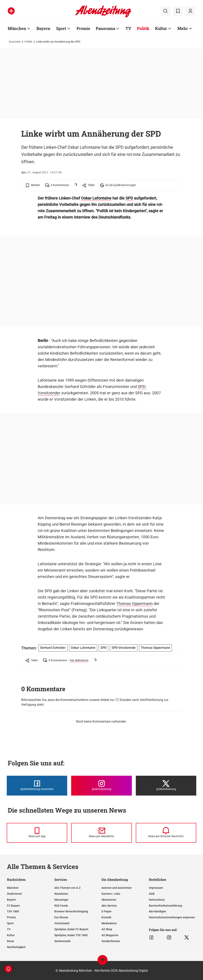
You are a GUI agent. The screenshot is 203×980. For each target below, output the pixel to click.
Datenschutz (157, 900)
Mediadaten (109, 923)
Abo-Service (109, 906)
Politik (28, 42)
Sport (10, 923)
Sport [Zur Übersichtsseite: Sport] (61, 28)
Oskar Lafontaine (96, 198)
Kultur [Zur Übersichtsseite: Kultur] (161, 28)
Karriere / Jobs (111, 894)
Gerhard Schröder (53, 648)
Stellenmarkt (62, 941)
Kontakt (106, 917)
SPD (129, 198)
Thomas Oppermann (135, 604)
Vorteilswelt (62, 923)
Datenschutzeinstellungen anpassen (172, 917)
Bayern (11, 900)
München (13, 888)
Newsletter (61, 894)
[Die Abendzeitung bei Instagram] (101, 786)
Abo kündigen (158, 911)
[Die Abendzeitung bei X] (166, 786)
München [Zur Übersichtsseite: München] (17, 28)
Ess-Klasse (61, 917)
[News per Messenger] (37, 833)
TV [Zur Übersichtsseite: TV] (128, 28)
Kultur (11, 935)
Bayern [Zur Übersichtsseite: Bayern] (43, 28)
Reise (11, 941)
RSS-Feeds (61, 906)
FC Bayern (13, 906)
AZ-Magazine (110, 935)
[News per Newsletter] (101, 833)
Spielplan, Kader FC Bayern (71, 929)
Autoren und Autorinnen (117, 888)
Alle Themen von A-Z (67, 888)
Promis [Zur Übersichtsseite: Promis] (83, 28)
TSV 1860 (13, 911)
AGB (152, 894)
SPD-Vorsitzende (124, 648)
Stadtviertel (14, 894)
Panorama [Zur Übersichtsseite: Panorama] (105, 28)
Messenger (61, 900)
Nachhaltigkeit (16, 947)
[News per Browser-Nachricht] (166, 833)
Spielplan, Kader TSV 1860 (71, 935)
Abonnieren (109, 900)
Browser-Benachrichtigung (71, 911)
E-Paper (107, 911)
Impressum (156, 888)
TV (9, 929)
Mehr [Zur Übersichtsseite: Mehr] (183, 28)
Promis (11, 917)
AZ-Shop (107, 929)
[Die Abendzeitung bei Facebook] (37, 786)
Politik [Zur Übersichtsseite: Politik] (143, 28)
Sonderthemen (111, 941)
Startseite (15, 42)
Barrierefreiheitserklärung (165, 906)
